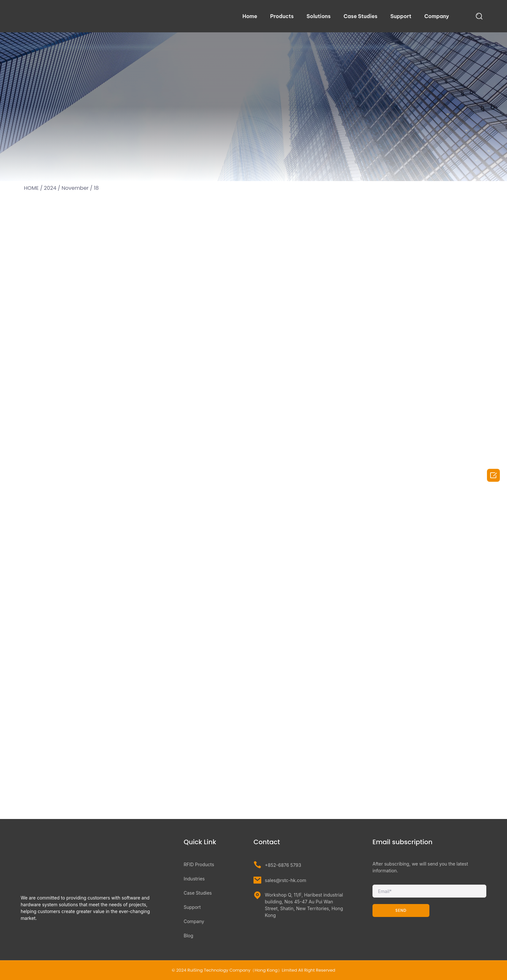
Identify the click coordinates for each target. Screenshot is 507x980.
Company (437, 16)
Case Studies (360, 16)
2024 (50, 188)
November (75, 188)
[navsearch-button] (479, 16)
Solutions (318, 16)
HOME (31, 188)
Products (282, 16)
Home (250, 16)
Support (401, 16)
